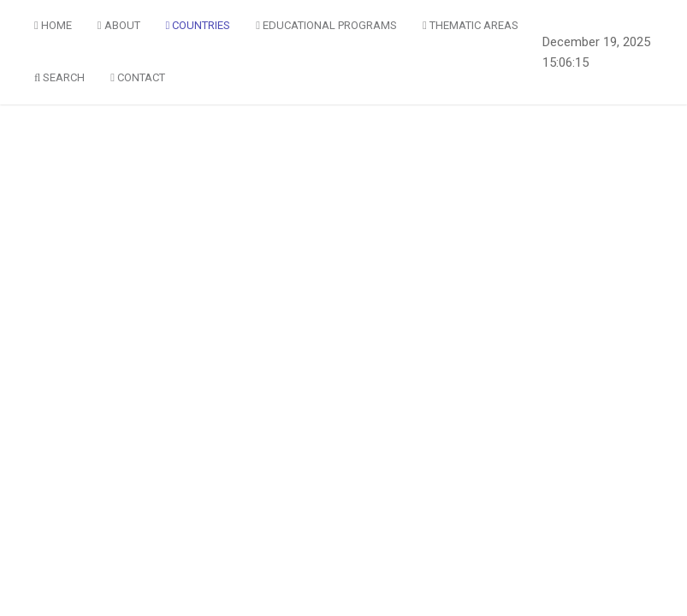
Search (59, 77)
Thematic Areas (471, 25)
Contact (138, 77)
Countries (198, 25)
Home (53, 25)
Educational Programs (326, 25)
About (119, 25)
